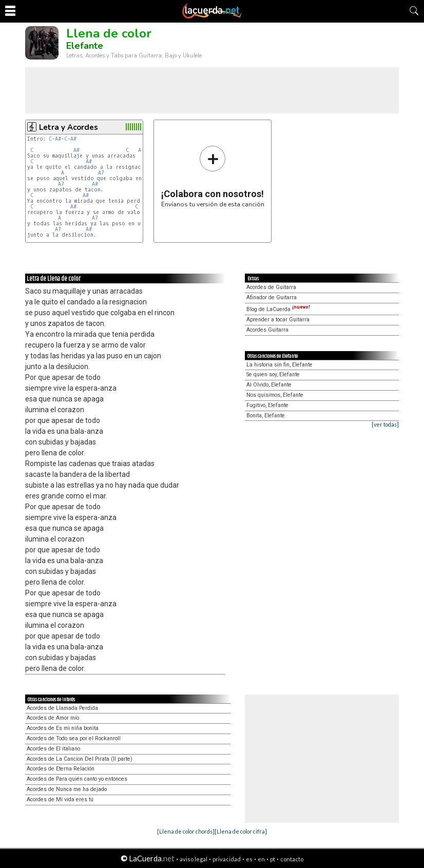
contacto (292, 859)
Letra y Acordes (69, 127)
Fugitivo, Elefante (267, 405)
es (249, 859)
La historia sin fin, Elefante (280, 365)
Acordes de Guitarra (271, 287)
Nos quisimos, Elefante (275, 395)
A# (58, 139)
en (261, 859)
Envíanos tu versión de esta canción (213, 176)
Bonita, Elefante (266, 416)
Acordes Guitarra (267, 330)
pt (273, 859)
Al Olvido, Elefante (269, 385)
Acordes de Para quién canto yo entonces (77, 779)
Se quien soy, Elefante (273, 374)
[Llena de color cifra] (241, 831)
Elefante (85, 46)
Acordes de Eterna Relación (61, 769)
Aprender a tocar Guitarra (278, 320)
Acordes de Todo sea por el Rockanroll (74, 738)
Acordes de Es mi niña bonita (63, 728)
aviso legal (194, 859)
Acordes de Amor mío (53, 718)
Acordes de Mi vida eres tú (60, 799)
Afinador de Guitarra (272, 297)
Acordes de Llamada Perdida (62, 708)
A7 (101, 173)
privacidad (227, 859)
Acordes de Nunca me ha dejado (67, 789)
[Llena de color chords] (186, 831)
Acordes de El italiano (53, 749)
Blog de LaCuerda (278, 309)
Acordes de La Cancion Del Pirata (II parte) (80, 759)
